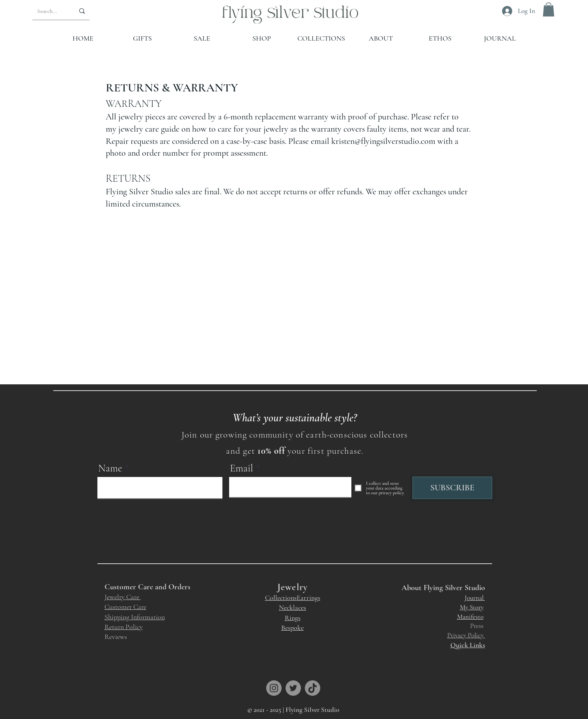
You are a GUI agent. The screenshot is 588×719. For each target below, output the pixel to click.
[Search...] (48, 11)
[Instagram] (274, 688)
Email (242, 468)
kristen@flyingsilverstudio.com (383, 141)
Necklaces (292, 607)
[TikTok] (313, 688)
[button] (549, 9)
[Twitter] (293, 688)
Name (110, 468)
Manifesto (470, 617)
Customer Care (125, 607)
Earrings (308, 598)
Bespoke (292, 628)
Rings (293, 618)
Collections (281, 598)
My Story (472, 607)
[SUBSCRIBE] (452, 488)
